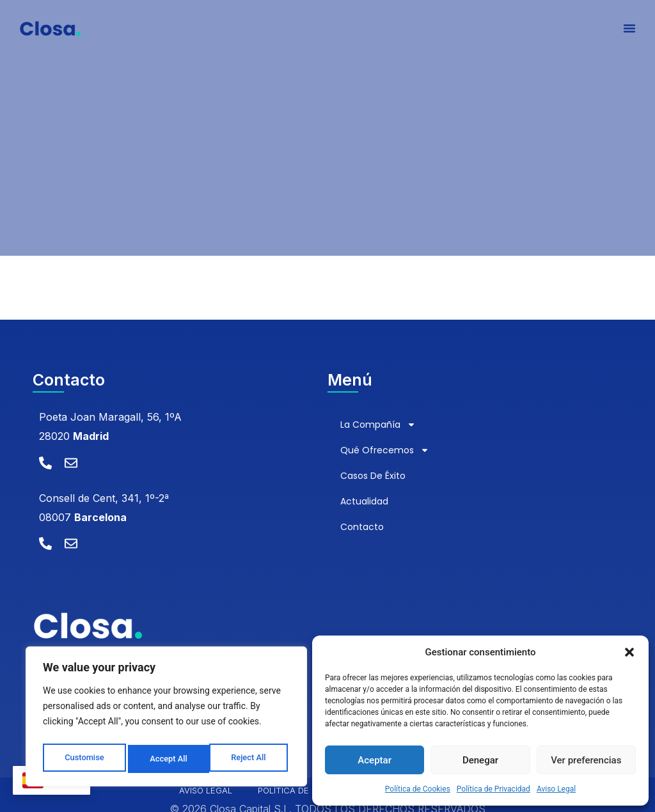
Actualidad (364, 501)
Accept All (250, 759)
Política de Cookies (418, 789)
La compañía (378, 425)
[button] (629, 652)
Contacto (362, 527)
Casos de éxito (373, 476)
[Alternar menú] (629, 32)
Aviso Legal (556, 789)
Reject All (167, 759)
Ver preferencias (586, 760)
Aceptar (375, 760)
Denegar (480, 760)
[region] (166, 719)
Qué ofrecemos (385, 450)
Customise (83, 759)
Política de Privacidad (493, 789)
